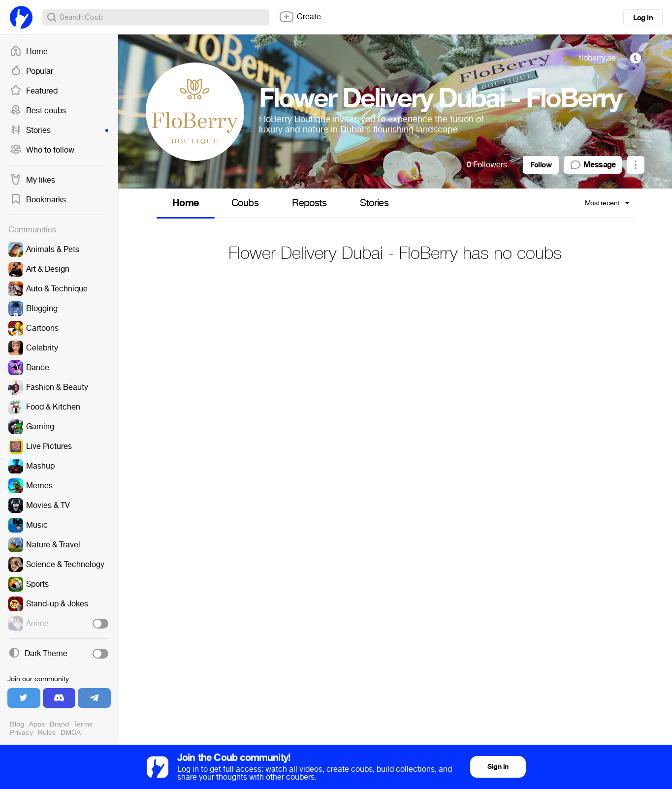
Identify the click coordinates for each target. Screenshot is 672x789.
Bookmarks (38, 200)
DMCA (71, 733)
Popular (32, 71)
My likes (32, 180)
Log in (643, 18)
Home (29, 52)
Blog (17, 724)
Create (300, 17)
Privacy (21, 733)
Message (593, 165)
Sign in (498, 767)
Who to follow (42, 150)
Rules (47, 733)
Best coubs (38, 111)
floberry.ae (597, 58)
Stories (59, 130)
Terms (83, 724)
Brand (59, 724)
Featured (34, 91)
